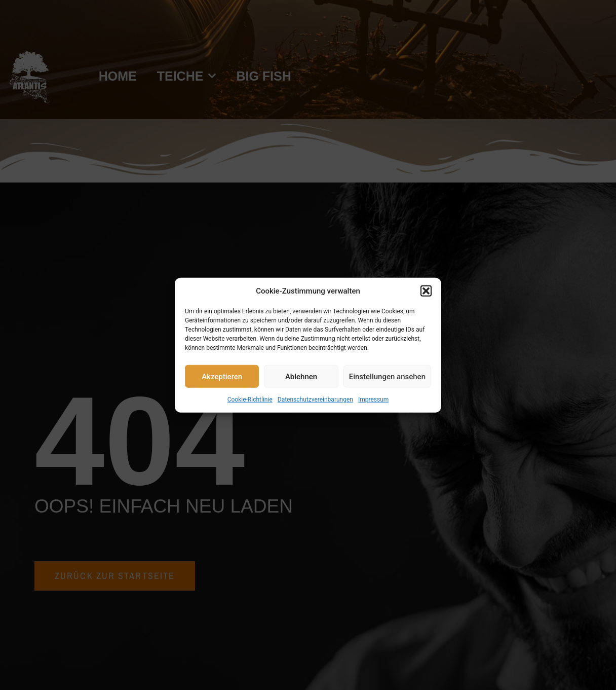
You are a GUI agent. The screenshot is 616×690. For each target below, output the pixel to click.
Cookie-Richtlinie (250, 400)
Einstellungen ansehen (387, 376)
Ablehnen (301, 376)
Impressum (373, 400)
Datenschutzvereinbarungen (315, 400)
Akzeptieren (222, 376)
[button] (426, 291)
